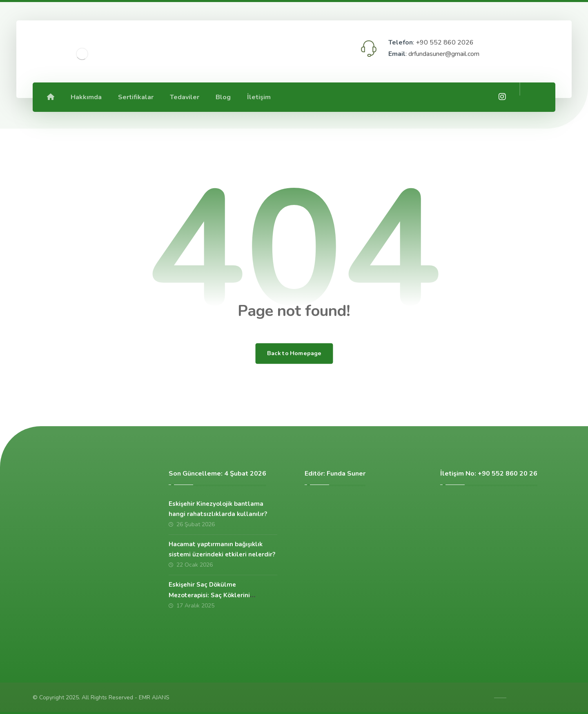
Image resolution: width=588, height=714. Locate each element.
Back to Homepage (294, 354)
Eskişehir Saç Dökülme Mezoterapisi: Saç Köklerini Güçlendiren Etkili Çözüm (209, 595)
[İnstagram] (502, 97)
